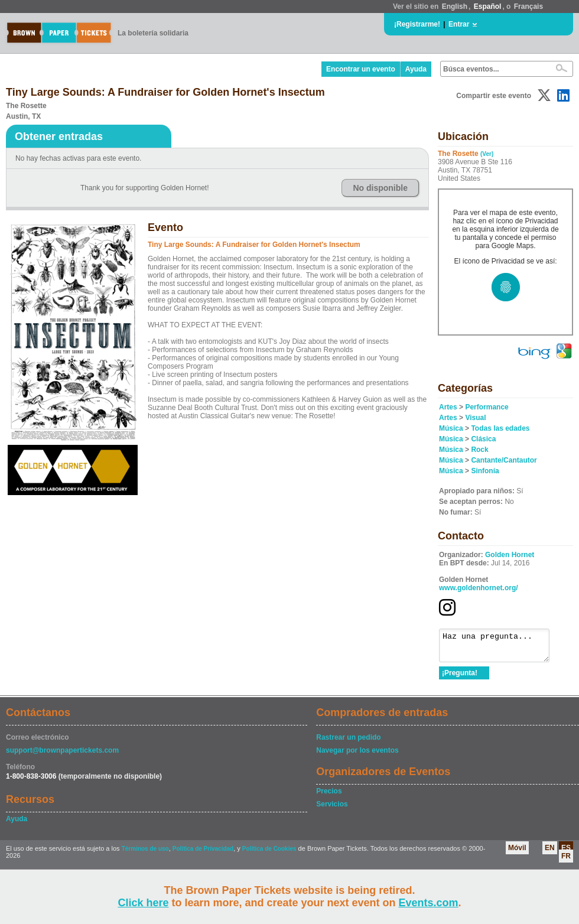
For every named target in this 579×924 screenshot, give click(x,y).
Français (528, 6)
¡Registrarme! (417, 24)
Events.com (429, 903)
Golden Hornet (510, 555)
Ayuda (416, 69)
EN (550, 853)
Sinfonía (485, 471)
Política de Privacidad (203, 854)
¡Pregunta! (460, 678)
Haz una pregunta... (500, 648)
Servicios (332, 809)
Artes (448, 407)
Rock (479, 450)
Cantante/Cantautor (504, 460)
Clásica (483, 439)
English (455, 6)
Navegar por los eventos (357, 756)
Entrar (459, 24)
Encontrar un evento (361, 69)
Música (451, 428)
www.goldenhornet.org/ (479, 588)
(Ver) (487, 154)
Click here (143, 903)
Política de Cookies (269, 854)
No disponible (380, 188)
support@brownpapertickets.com (62, 756)
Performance (487, 407)
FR (566, 861)
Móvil (517, 853)
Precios (329, 796)
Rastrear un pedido (348, 743)
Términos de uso (145, 854)
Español (488, 6)
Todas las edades (500, 428)
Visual (475, 418)
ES (566, 853)
